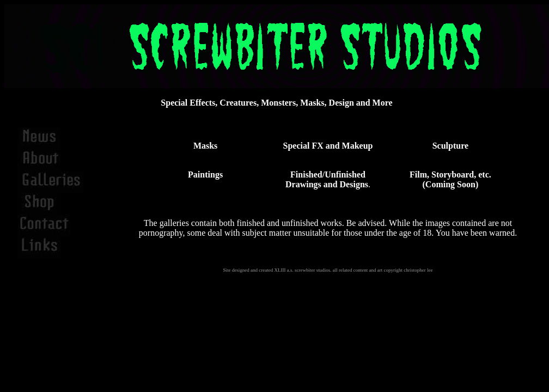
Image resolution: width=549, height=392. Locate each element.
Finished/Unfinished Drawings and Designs (327, 179)
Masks (205, 146)
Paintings (205, 174)
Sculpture (450, 146)
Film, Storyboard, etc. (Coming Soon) (450, 179)
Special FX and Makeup (328, 146)
